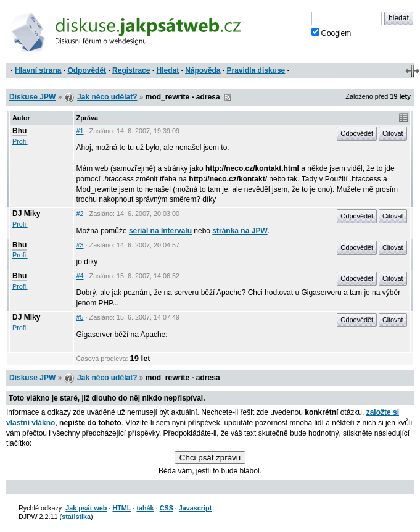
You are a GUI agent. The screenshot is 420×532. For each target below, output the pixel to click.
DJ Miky (26, 214)
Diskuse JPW (32, 97)
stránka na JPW (240, 231)
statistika (76, 517)
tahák (145, 508)
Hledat (167, 70)
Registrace (131, 70)
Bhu (19, 131)
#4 (80, 276)
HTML (121, 508)
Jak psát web (86, 508)
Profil (20, 141)
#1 (80, 131)
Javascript (195, 508)
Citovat (393, 133)
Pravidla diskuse (256, 70)
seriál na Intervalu (160, 231)
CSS (167, 508)
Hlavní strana (38, 70)
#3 (80, 245)
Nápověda (203, 70)
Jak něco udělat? (107, 97)
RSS (228, 98)
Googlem (331, 33)
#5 (80, 317)
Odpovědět (87, 70)
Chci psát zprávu (210, 458)
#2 (80, 214)
